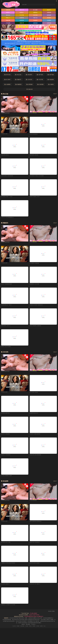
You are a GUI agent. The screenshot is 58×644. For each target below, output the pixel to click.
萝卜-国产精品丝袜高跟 (35, 114)
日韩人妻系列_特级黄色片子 (8, 588)
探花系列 (29, 75)
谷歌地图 (26, 630)
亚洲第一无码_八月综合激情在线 (37, 546)
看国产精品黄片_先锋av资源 (36, 156)
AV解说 (51, 85)
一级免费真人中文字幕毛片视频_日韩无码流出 (12, 567)
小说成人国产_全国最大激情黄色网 (38, 437)
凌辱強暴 (29, 85)
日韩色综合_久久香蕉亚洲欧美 (8, 458)
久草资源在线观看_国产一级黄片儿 (9, 307)
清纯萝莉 (49, 18)
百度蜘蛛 (13, 630)
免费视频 (49, 13)
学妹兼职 (35, 21)
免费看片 (8, 13)
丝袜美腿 (40, 85)
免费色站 (35, 13)
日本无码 (35, 16)
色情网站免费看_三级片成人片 (8, 328)
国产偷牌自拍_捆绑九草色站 (8, 416)
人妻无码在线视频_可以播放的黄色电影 (10, 177)
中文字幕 (22, 16)
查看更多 (54, 94)
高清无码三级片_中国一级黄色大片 (38, 588)
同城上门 (8, 18)
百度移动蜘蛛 (20, 630)
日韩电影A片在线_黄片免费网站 (9, 349)
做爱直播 (35, 23)
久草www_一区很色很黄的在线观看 (9, 286)
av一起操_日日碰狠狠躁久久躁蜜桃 (9, 479)
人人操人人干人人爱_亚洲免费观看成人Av (11, 219)
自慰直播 (49, 23)
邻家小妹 (35, 18)
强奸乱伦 (8, 16)
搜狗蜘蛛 (36, 630)
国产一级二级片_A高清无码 (36, 395)
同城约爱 (8, 21)
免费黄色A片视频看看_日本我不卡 (38, 198)
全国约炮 (22, 18)
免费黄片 (22, 13)
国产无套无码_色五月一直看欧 (8, 546)
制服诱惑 (18, 85)
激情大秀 (22, 10)
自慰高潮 (8, 10)
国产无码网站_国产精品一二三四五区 (10, 198)
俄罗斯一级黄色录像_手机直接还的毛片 (39, 525)
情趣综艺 (18, 80)
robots (51, 630)
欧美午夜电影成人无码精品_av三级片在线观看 (41, 177)
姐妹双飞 (49, 10)
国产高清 (40, 75)
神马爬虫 (31, 630)
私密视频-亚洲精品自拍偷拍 (8, 114)
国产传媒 (51, 75)
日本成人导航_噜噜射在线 (36, 135)
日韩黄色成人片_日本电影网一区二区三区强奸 (12, 609)
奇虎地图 (41, 630)
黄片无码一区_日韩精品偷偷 (8, 437)
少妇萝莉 (49, 21)
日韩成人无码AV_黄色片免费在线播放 (39, 458)
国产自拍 (7, 75)
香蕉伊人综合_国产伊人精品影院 (37, 567)
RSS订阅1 (8, 630)
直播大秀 (22, 23)
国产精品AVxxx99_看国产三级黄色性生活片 (40, 307)
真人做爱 (35, 10)
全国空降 (22, 21)
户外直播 (8, 23)
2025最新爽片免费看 (6, 134)
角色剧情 (51, 80)
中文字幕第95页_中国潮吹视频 (37, 265)
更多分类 (29, 90)
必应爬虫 (47, 630)
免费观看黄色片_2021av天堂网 (37, 286)
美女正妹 (18, 75)
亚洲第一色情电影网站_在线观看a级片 (39, 328)
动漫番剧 (7, 85)
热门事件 (7, 80)
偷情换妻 (49, 16)
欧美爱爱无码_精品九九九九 (36, 416)
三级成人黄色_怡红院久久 (7, 156)
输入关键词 (27, 5)
